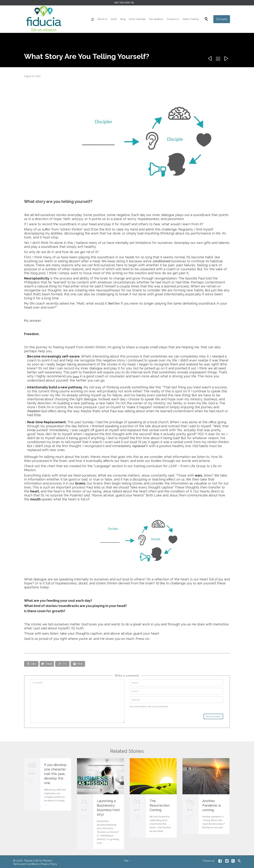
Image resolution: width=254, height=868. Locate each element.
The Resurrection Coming (160, 805)
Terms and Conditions (26, 864)
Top (126, 861)
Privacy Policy (49, 864)
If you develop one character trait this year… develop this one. (55, 774)
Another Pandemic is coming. (212, 805)
